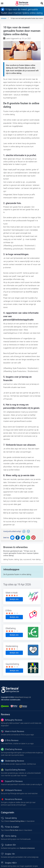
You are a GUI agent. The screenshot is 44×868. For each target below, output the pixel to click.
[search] (42, 3)
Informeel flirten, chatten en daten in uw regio (17, 744)
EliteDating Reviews (11, 749)
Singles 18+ (8, 854)
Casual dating (9, 818)
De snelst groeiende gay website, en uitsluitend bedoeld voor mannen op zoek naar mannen (21, 774)
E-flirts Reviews (10, 740)
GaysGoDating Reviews (13, 770)
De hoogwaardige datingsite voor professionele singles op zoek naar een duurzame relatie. (22, 754)
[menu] (2, 3)
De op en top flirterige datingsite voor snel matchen (19, 793)
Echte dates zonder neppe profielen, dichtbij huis (18, 764)
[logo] (22, 3)
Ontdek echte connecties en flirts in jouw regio (17, 735)
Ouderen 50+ (9, 845)
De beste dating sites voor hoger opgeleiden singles (19, 866)
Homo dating (9, 836)
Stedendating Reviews (12, 761)
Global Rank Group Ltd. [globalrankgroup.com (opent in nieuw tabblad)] (23, 697)
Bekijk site (14, 599)
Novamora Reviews (11, 799)
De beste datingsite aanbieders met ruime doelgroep (20, 857)
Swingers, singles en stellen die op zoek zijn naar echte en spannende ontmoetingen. (18, 804)
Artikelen (4, 18)
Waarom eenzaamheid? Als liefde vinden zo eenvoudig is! (21, 784)
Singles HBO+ (9, 863)
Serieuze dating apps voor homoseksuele (16, 839)
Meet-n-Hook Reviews (13, 731)
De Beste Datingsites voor (18, 848)
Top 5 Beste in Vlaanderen (18, 821)
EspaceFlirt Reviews (12, 781)
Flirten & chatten (10, 827)
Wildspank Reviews (11, 790)
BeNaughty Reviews (12, 720)
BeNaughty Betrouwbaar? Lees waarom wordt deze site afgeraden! (21, 724)
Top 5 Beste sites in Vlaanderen (17, 830)
